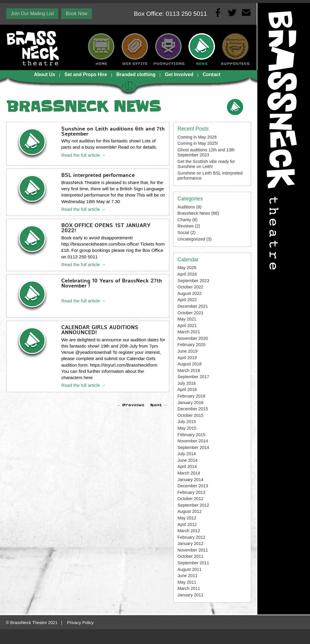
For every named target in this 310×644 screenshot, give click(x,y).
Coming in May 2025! (198, 143)
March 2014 (189, 473)
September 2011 (193, 563)
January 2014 (191, 480)
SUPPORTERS (235, 64)
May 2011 (187, 582)
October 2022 (191, 287)
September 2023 (193, 281)
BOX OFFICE (135, 64)
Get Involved (179, 74)
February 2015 (192, 435)
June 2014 (188, 460)
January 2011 (191, 595)
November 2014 (193, 441)
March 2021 (189, 332)
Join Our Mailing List (32, 14)
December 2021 (193, 306)
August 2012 (190, 511)
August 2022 (190, 293)
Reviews (186, 226)
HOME (101, 64)
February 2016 (192, 396)
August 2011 (190, 569)
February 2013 (192, 492)
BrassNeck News (194, 213)
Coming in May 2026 (197, 137)
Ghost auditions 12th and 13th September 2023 (206, 152)
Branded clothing (136, 74)
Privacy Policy (80, 623)
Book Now (77, 14)
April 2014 (187, 466)
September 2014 (193, 447)
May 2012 (187, 518)
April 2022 (187, 300)
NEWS (202, 64)
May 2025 (187, 268)
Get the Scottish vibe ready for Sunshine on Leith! (206, 164)
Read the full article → (83, 155)
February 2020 (192, 345)
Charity (184, 220)
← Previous (131, 405)
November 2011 (193, 550)
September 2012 (193, 505)
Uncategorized (191, 239)
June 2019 (188, 351)
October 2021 (191, 313)
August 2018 (190, 364)
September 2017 (193, 377)
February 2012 (192, 537)
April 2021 (187, 326)
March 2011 (189, 588)
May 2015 (187, 428)
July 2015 (187, 422)
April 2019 (187, 358)
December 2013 (193, 486)
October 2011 (191, 556)
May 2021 (187, 319)
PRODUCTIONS (168, 64)
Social (183, 233)
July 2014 (187, 454)
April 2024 (187, 274)
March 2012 (189, 531)
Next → (159, 405)
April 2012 (187, 524)
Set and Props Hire (86, 74)
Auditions (186, 207)
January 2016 (191, 403)
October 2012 (191, 499)
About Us (44, 74)
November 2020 (193, 338)
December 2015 (193, 409)
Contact (212, 74)
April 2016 (187, 389)
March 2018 (189, 370)
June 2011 (188, 576)
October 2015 (191, 415)
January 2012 (191, 544)
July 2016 (187, 383)
